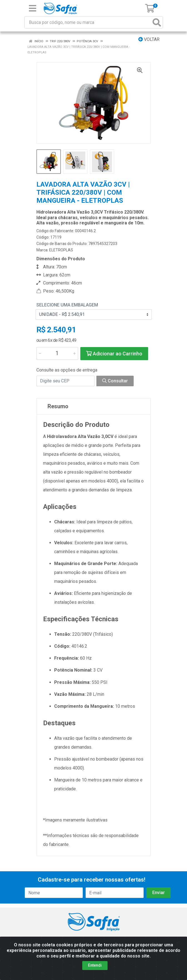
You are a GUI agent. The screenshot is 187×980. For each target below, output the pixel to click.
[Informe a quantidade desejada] (57, 353)
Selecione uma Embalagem (67, 305)
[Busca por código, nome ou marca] (88, 22)
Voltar (149, 39)
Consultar (115, 381)
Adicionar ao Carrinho (114, 354)
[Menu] (33, 8)
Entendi (95, 965)
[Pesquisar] (157, 22)
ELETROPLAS (61, 250)
